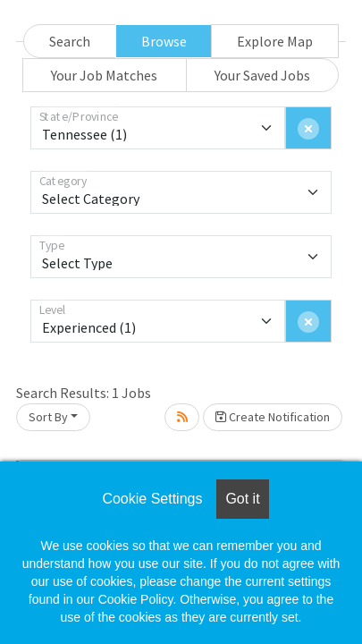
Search (70, 41)
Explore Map (275, 41)
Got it (242, 499)
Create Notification (273, 417)
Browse (164, 41)
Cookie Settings (152, 499)
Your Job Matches (104, 75)
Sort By (48, 417)
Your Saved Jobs (262, 75)
